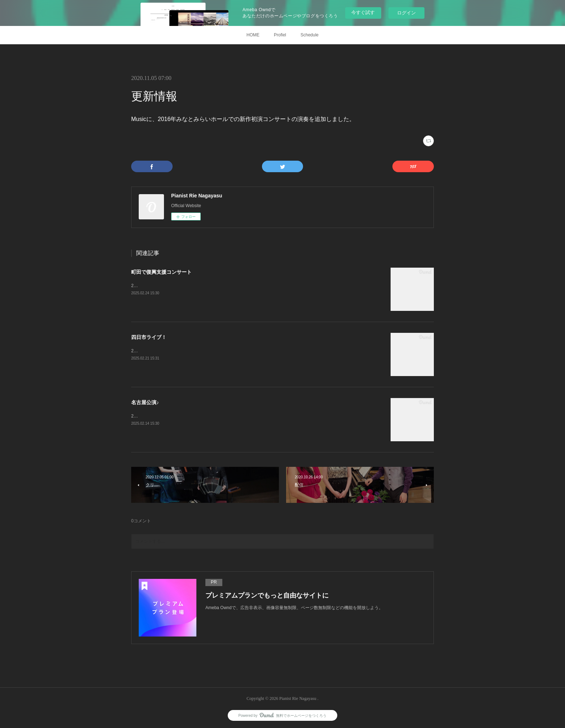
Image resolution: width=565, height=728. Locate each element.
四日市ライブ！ (149, 337)
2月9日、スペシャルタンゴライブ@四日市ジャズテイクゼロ (190, 351)
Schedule (310, 35)
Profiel (280, 35)
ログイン (406, 13)
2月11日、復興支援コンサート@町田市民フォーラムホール (189, 286)
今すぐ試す (363, 12)
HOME (253, 35)
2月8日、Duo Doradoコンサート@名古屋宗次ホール (182, 416)
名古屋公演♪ (145, 402)
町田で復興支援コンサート (161, 272)
